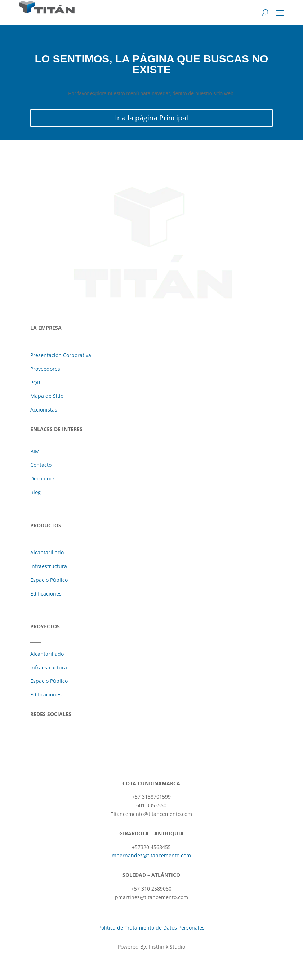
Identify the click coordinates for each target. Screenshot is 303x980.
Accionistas (44, 410)
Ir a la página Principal (151, 118)
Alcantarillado (47, 552)
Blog (35, 492)
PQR (35, 383)
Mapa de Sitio (47, 396)
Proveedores (45, 369)
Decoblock (43, 478)
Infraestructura (49, 566)
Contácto (41, 465)
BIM (35, 451)
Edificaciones (46, 594)
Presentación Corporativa (61, 355)
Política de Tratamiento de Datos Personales (151, 928)
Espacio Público (49, 580)
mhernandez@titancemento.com (151, 855)
